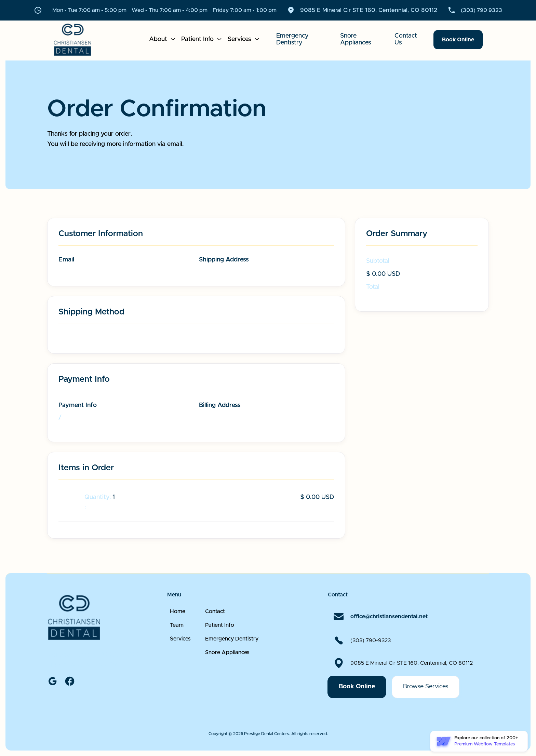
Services (180, 655)
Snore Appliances (227, 669)
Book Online (458, 40)
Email (66, 260)
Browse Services (426, 703)
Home (178, 627)
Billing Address (220, 405)
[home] (81, 40)
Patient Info (220, 641)
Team (177, 641)
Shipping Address (224, 260)
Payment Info (78, 405)
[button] (162, 40)
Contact (215, 627)
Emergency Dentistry (232, 655)
